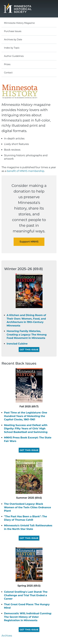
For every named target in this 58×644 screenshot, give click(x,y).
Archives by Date (13, 40)
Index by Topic (12, 48)
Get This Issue (29, 349)
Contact (8, 73)
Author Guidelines (14, 56)
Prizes (7, 64)
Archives (7, 636)
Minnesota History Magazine (19, 23)
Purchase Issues (13, 31)
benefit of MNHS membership (26, 171)
